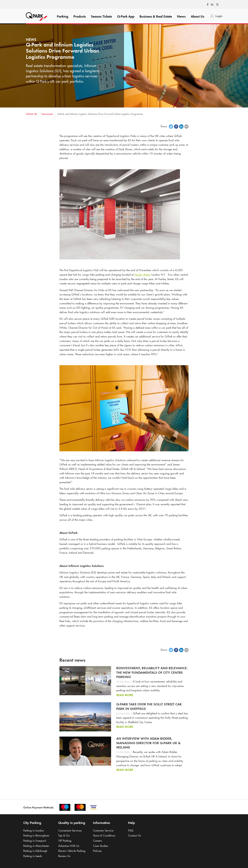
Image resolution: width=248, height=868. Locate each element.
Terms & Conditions (104, 835)
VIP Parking (65, 841)
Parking (63, 16)
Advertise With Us (69, 846)
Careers (97, 841)
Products (80, 16)
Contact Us (134, 835)
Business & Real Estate (156, 16)
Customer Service (103, 830)
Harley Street (142, 275)
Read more (125, 695)
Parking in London (34, 830)
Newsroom (47, 114)
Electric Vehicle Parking (72, 851)
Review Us (64, 856)
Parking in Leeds (33, 856)
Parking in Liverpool (35, 841)
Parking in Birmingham (36, 835)
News (181, 16)
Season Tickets (101, 16)
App (126, 16)
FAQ (131, 830)
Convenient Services (70, 830)
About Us (198, 16)
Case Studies (100, 846)
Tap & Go (64, 835)
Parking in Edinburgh (35, 851)
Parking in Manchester (36, 846)
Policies (97, 851)
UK (31, 114)
